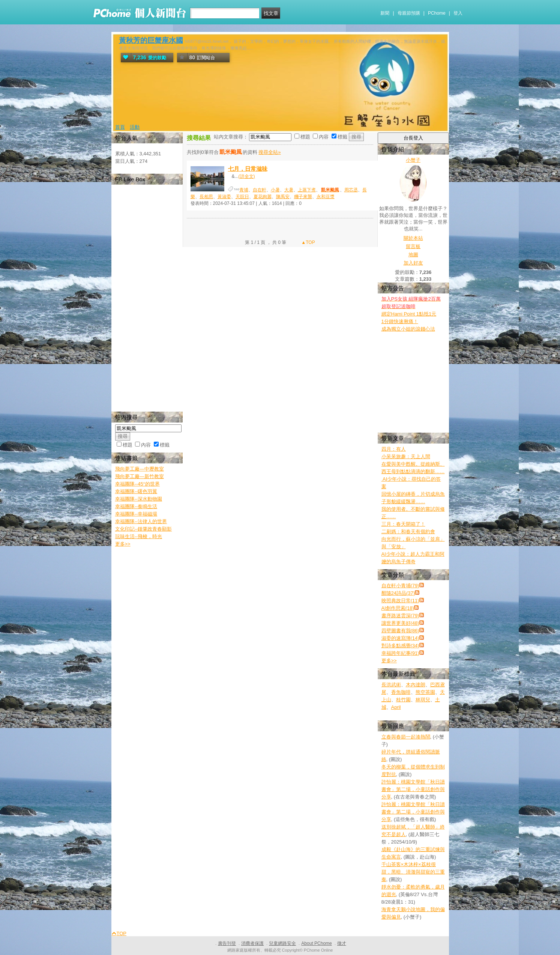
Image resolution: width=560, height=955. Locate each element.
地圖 (413, 255)
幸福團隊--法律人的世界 (141, 521)
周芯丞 (351, 190)
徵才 (342, 943)
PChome (437, 13)
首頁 (120, 127)
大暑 (289, 190)
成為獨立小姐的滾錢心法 (408, 329)
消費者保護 (252, 943)
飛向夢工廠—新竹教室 (140, 476)
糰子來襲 (303, 197)
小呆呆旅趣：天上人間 (406, 456)
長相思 (206, 197)
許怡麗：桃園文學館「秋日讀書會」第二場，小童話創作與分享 (413, 789)
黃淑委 (224, 197)
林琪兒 (423, 700)
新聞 (385, 13)
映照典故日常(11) (400, 601)
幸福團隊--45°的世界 (137, 484)
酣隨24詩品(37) (398, 593)
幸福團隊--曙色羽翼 (136, 491)
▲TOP (308, 242)
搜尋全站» (269, 152)
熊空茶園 (425, 692)
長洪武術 (391, 685)
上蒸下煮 (307, 190)
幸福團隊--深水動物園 (139, 499)
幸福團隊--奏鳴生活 (136, 506)
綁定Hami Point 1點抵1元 (409, 314)
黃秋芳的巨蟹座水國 (151, 40)
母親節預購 (409, 13)
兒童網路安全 (282, 943)
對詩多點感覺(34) (400, 646)
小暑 (275, 190)
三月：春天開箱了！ (403, 524)
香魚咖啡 (401, 692)
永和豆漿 (326, 197)
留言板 (413, 246)
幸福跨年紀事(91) (400, 653)
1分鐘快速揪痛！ (400, 321)
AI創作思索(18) (398, 608)
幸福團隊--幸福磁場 (136, 514)
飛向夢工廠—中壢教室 (140, 469)
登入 (458, 13)
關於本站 (413, 238)
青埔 (244, 190)
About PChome (316, 943)
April (396, 707)
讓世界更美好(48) (400, 623)
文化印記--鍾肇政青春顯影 (144, 529)
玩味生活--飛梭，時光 (139, 536)
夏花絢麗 (263, 197)
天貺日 (242, 197)
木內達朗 (416, 685)
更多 (389, 661)
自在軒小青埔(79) (400, 586)
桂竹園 (403, 700)
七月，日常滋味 (248, 169)
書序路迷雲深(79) (400, 616)
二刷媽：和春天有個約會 (408, 532)
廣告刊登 (227, 943)
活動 (135, 127)
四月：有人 (394, 449)
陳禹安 (283, 197)
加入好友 (413, 263)
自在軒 (260, 190)
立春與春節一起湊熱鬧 (406, 737)
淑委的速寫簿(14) (400, 638)
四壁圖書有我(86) (400, 631)
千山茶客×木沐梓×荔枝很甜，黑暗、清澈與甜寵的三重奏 (413, 872)
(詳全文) (247, 176)
